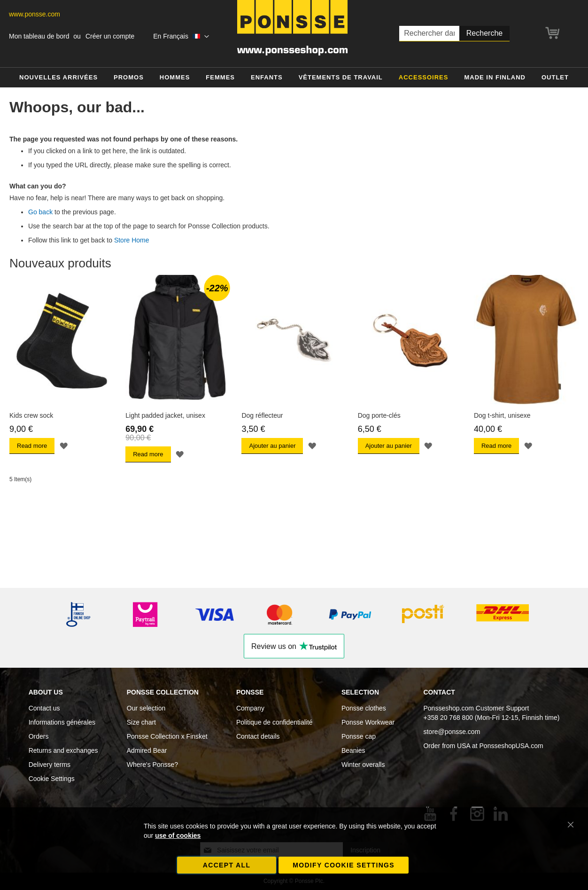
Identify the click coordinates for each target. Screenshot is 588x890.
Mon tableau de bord (39, 36)
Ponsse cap (359, 736)
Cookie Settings (52, 779)
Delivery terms (50, 765)
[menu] (294, 78)
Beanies (353, 750)
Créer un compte (110, 36)
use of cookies (178, 835)
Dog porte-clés (379, 415)
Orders (39, 736)
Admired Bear (147, 750)
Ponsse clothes (364, 708)
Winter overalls (363, 765)
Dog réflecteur (262, 415)
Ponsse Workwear (368, 722)
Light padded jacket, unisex (165, 415)
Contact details (258, 736)
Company (250, 708)
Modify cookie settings (344, 865)
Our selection (146, 708)
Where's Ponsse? (152, 765)
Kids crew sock (31, 415)
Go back (40, 212)
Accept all (227, 865)
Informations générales (62, 722)
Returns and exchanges (63, 750)
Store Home (132, 240)
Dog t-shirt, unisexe (502, 415)
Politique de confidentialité (275, 722)
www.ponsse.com (35, 14)
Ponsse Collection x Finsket (167, 736)
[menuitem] (58, 78)
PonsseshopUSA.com (511, 746)
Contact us (44, 708)
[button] (181, 37)
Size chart (141, 722)
